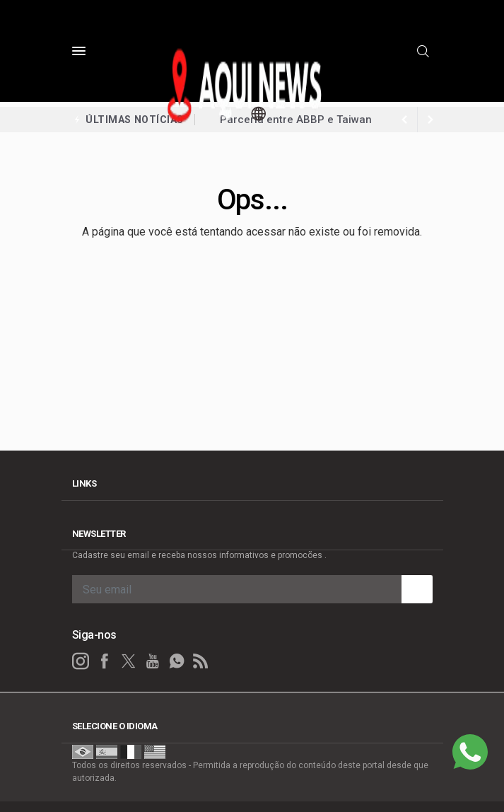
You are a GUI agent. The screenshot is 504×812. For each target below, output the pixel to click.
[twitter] (129, 661)
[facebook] (105, 661)
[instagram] (81, 661)
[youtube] (153, 661)
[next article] (405, 120)
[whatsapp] (177, 661)
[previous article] (430, 120)
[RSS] (201, 661)
